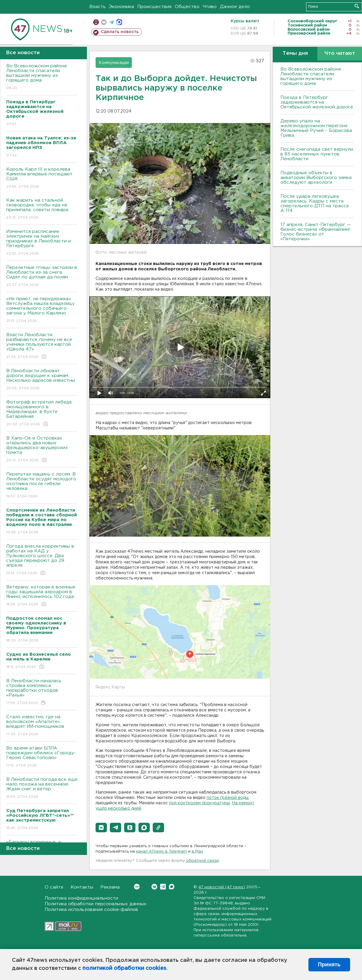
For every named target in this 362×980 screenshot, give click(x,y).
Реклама (110, 887)
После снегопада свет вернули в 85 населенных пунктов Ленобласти (317, 154)
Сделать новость (120, 32)
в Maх (197, 852)
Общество (187, 7)
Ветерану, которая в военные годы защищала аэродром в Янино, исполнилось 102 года (42, 596)
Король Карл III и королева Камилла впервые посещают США (42, 178)
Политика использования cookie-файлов (91, 910)
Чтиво (210, 7)
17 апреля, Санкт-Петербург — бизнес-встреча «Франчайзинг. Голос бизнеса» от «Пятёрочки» (316, 232)
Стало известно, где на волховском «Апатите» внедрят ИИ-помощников (42, 726)
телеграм (111, 22)
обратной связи (202, 861)
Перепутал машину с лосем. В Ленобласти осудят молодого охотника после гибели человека (42, 486)
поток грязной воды (227, 798)
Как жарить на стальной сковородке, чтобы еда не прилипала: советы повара (42, 209)
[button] (101, 828)
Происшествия (154, 7)
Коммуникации (114, 63)
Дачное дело (235, 7)
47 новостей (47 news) (222, 887)
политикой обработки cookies (124, 968)
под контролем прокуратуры (199, 803)
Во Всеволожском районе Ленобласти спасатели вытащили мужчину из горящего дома (42, 77)
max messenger (119, 22)
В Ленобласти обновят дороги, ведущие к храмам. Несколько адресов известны (42, 380)
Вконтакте (137, 887)
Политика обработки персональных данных (96, 904)
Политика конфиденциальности (81, 898)
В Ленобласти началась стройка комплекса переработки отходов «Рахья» (42, 692)
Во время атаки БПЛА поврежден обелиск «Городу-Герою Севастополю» (42, 757)
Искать (357, 6)
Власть (97, 7)
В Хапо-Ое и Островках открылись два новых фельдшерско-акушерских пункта (42, 450)
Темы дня (295, 53)
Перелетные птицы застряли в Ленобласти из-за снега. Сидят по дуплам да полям (42, 276)
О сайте (54, 887)
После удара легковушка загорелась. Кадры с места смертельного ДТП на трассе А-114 (315, 204)
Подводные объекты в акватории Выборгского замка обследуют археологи (316, 178)
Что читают (340, 53)
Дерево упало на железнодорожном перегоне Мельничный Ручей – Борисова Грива (316, 128)
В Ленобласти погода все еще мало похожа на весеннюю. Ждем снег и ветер (42, 788)
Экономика (121, 7)
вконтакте (104, 22)
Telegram (163, 887)
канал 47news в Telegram (162, 852)
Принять (329, 965)
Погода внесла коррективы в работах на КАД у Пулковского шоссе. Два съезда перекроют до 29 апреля (42, 560)
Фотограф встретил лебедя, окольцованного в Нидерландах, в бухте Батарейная (42, 413)
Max (172, 887)
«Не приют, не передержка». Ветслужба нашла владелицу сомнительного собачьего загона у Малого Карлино (42, 310)
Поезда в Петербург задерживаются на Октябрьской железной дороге (317, 102)
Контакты (82, 887)
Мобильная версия (96, 22)
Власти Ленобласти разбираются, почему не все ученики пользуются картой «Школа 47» (42, 346)
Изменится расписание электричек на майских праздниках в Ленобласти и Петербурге (42, 243)
